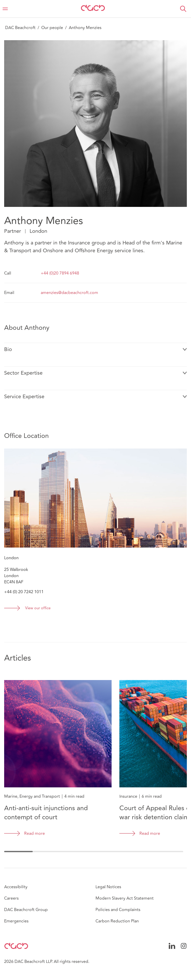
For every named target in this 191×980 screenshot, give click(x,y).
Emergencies (16, 921)
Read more (35, 834)
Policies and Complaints (118, 910)
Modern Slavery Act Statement (125, 898)
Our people (52, 28)
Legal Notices (108, 887)
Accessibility (16, 887)
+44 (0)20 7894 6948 (60, 273)
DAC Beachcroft (20, 28)
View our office (38, 608)
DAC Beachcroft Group (26, 910)
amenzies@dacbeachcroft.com (69, 293)
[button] (183, 9)
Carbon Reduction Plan (117, 921)
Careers (11, 898)
